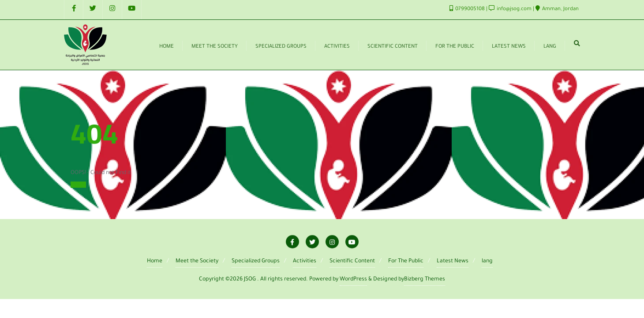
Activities (305, 261)
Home (78, 185)
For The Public (406, 261)
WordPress (353, 280)
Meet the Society (197, 261)
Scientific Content (352, 261)
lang (487, 261)
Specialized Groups (256, 261)
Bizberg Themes (425, 280)
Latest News (453, 261)
